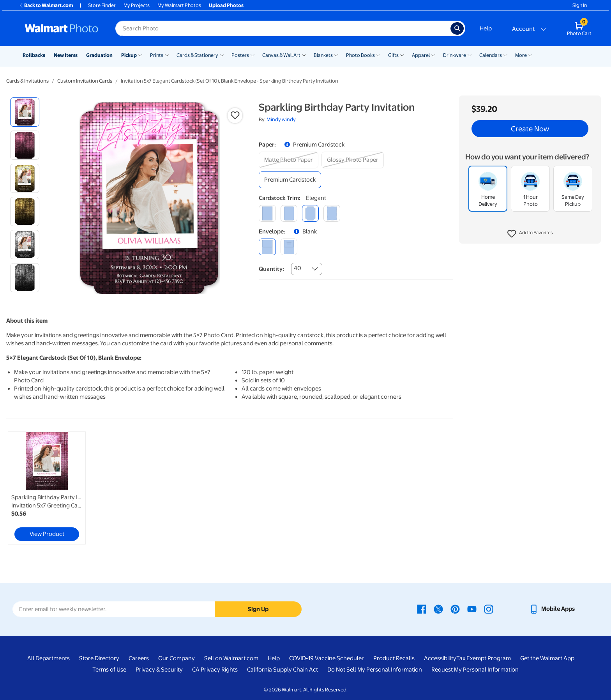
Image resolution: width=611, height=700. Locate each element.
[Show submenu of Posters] (253, 55)
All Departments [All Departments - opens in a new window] (49, 658)
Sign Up (258, 609)
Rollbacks (34, 55)
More (521, 55)
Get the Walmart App (547, 658)
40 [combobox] (298, 268)
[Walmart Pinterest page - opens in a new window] (455, 609)
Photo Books (360, 55)
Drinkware (455, 55)
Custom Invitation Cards (85, 81)
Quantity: (271, 269)
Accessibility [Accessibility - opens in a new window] (440, 658)
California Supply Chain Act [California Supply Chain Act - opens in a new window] (283, 670)
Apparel (421, 55)
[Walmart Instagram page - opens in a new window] (489, 609)
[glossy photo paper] (353, 160)
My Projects (137, 5)
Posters (240, 55)
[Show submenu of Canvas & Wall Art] (304, 55)
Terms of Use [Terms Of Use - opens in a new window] (109, 670)
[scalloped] (332, 213)
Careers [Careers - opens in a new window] (139, 658)
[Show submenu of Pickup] (140, 55)
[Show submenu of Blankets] (336, 55)
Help (486, 28)
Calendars (491, 55)
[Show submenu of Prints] (167, 55)
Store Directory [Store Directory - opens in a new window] (99, 658)
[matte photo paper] (289, 160)
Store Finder (102, 5)
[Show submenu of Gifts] (402, 55)
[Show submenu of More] (530, 55)
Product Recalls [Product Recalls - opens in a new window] (394, 658)
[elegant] (310, 213)
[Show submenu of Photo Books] (378, 55)
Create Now (530, 129)
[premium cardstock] (290, 180)
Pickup (129, 55)
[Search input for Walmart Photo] (283, 28)
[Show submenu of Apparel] (433, 55)
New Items (66, 55)
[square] (267, 213)
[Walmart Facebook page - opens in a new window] (422, 609)
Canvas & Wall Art (281, 55)
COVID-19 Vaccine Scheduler (327, 658)
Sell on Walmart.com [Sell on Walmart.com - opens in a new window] (231, 658)
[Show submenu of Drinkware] (470, 55)
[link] (47, 488)
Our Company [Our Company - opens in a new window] (177, 658)
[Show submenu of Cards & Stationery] (222, 55)
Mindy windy (281, 119)
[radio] (25, 112)
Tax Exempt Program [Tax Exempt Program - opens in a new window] (484, 658)
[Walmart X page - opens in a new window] (438, 609)
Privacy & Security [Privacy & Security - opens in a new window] (159, 670)
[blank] (267, 247)
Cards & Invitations (27, 81)
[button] (530, 234)
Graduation (99, 55)
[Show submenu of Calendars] (505, 55)
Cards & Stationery (197, 55)
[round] (289, 213)
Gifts (393, 55)
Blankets (323, 55)
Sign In (580, 5)
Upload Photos (226, 5)
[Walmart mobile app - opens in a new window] (552, 609)
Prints (157, 55)
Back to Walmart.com (46, 5)
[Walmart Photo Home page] (62, 28)
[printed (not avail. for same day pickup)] (289, 247)
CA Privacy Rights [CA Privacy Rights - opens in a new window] (215, 670)
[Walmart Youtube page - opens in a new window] (472, 609)
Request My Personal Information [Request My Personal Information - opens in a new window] (475, 670)
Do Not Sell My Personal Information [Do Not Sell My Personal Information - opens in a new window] (375, 670)
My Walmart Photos (179, 5)
